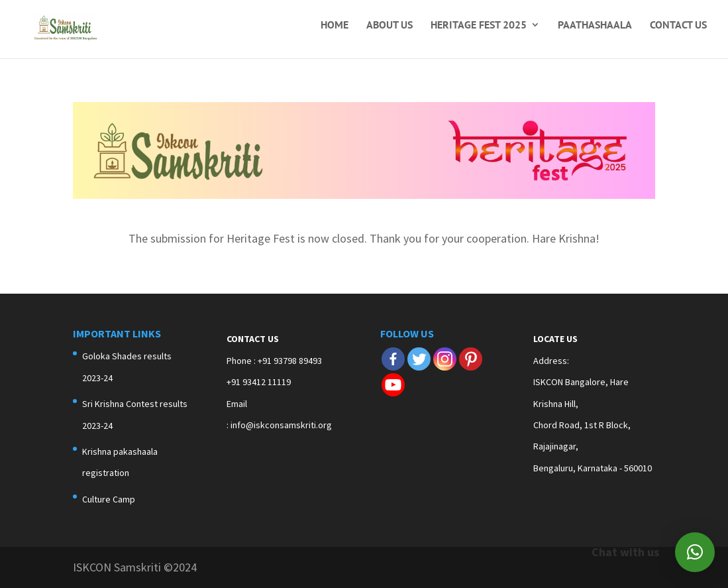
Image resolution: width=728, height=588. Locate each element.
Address (550, 361)
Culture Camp (109, 499)
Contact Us (678, 26)
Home (335, 26)
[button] (695, 552)
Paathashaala (595, 26)
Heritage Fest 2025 (479, 26)
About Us (390, 26)
